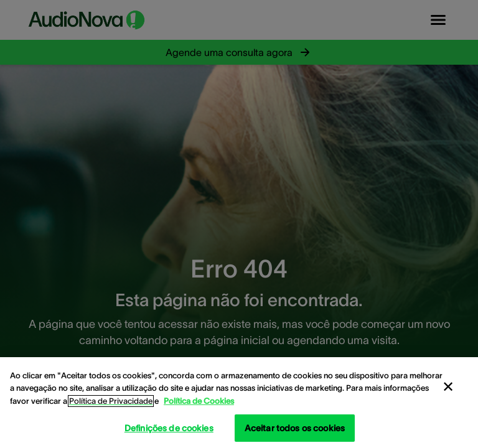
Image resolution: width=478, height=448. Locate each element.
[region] (239, 403)
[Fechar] (448, 387)
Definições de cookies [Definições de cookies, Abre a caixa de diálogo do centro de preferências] (169, 428)
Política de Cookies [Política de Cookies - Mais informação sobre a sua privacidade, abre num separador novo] (199, 401)
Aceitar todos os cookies (295, 428)
